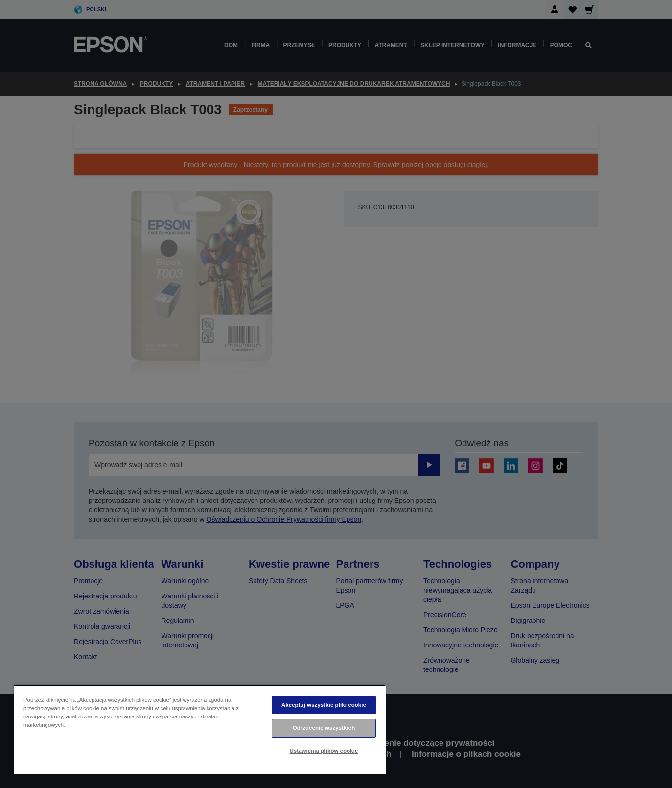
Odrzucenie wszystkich (324, 728)
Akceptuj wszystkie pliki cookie (324, 705)
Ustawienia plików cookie (324, 751)
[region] (200, 729)
